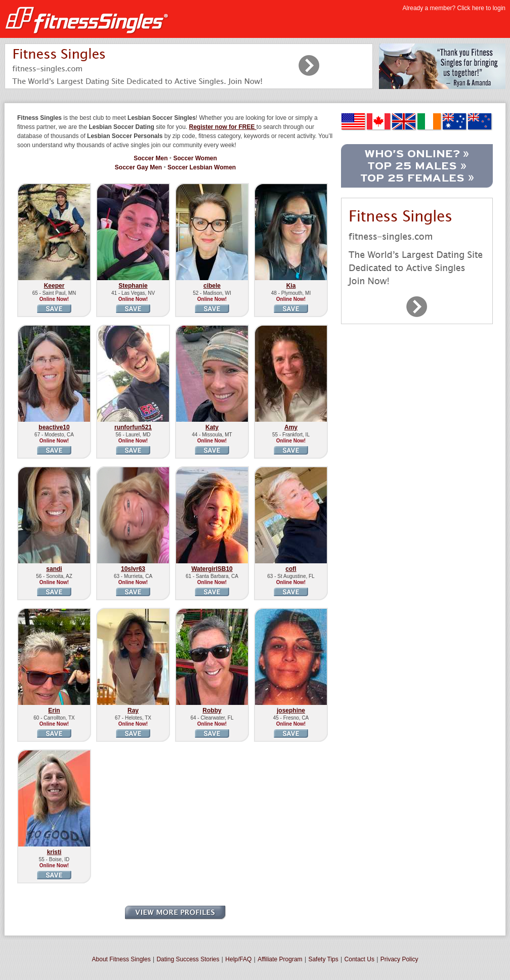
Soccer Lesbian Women (202, 167)
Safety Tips (323, 959)
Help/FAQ (238, 959)
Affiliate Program (280, 959)
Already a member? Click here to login (454, 8)
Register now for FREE (223, 127)
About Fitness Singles (121, 959)
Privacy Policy (399, 959)
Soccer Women (195, 158)
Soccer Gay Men (138, 167)
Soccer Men (151, 158)
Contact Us (359, 959)
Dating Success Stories (188, 959)
